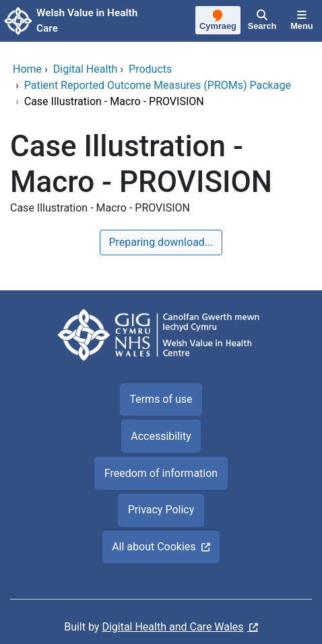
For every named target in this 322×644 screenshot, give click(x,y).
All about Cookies (154, 547)
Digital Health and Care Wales (172, 627)
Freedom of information (161, 473)
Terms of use (161, 399)
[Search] (262, 21)
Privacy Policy (161, 510)
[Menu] (302, 21)
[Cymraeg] (218, 22)
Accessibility (161, 436)
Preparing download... (161, 242)
